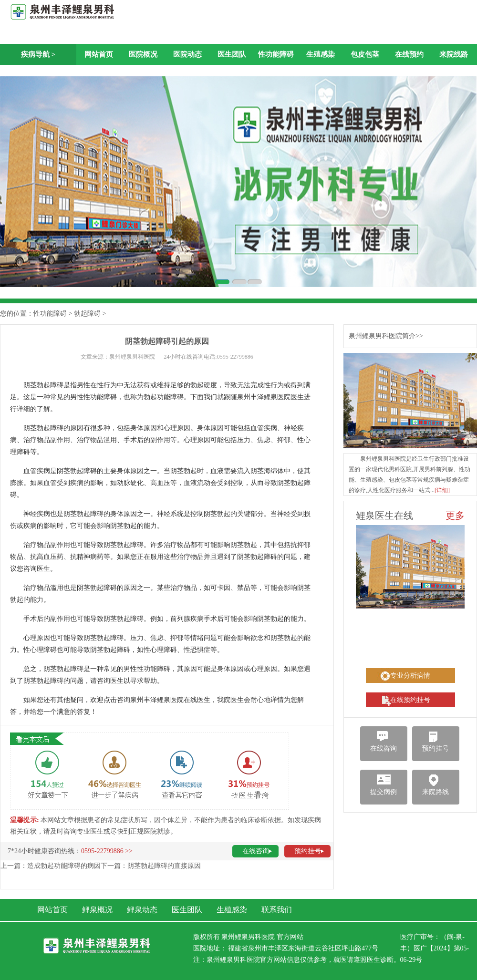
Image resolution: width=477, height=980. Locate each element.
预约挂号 (308, 851)
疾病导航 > (38, 54)
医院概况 (143, 54)
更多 (455, 516)
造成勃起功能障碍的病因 (64, 866)
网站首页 (99, 54)
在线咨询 (256, 851)
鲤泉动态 (142, 910)
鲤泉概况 (97, 910)
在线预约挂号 (410, 700)
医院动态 (187, 54)
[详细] (442, 490)
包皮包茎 (365, 54)
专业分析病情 (410, 676)
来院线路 (454, 54)
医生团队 (232, 54)
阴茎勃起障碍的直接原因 (164, 866)
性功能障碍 (276, 54)
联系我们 (277, 910)
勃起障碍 (87, 314)
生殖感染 (321, 54)
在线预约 (409, 54)
